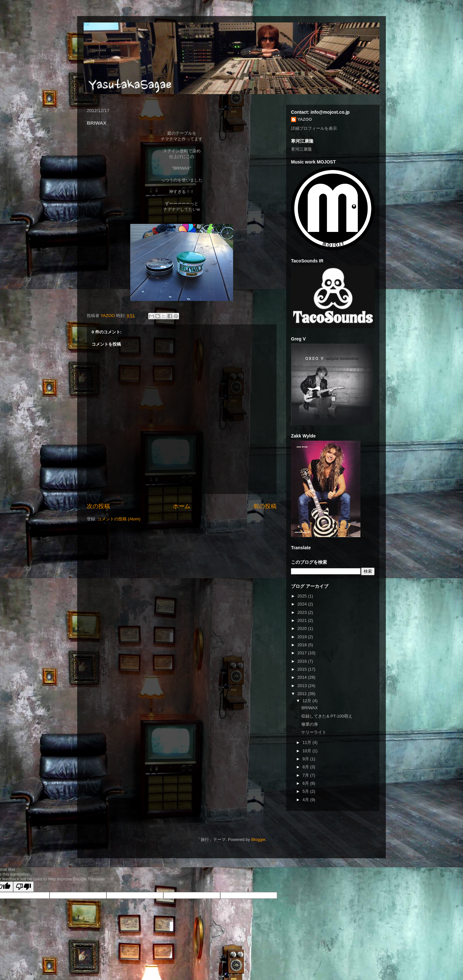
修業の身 (310, 724)
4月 (306, 800)
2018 (303, 645)
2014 (303, 677)
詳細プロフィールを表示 (314, 128)
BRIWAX (309, 708)
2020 (303, 628)
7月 (306, 775)
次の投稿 (98, 506)
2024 (303, 604)
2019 (303, 637)
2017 (303, 653)
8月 (306, 767)
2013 (303, 686)
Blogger (258, 839)
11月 (308, 742)
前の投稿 (265, 506)
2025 (303, 596)
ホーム (182, 506)
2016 (303, 661)
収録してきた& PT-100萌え (327, 716)
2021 (303, 620)
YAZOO (108, 316)
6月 (306, 783)
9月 (306, 759)
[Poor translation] (23, 887)
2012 (303, 694)
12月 (308, 701)
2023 (303, 612)
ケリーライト (314, 732)
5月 (306, 791)
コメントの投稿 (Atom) (119, 519)
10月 (308, 751)
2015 (303, 669)
